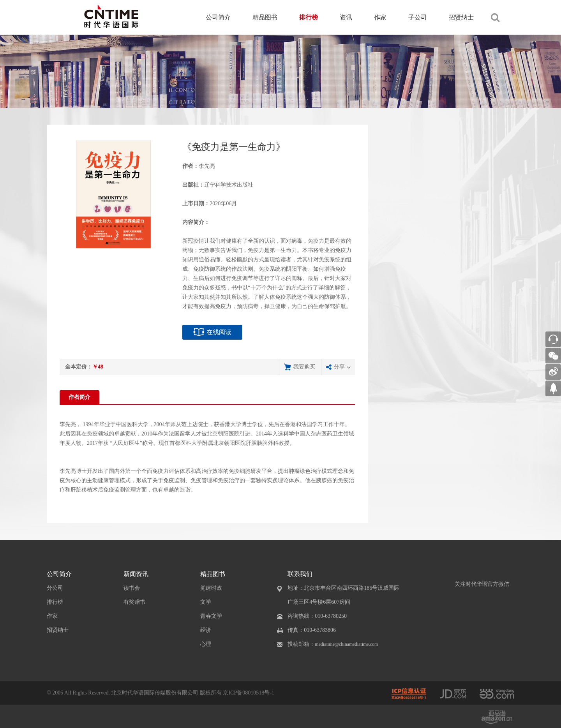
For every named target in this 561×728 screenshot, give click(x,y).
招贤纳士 (461, 17)
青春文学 (211, 616)
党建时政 (211, 588)
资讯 (346, 17)
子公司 (418, 17)
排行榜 (309, 17)
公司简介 (218, 17)
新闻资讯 (136, 574)
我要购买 (304, 367)
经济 (206, 630)
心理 (206, 644)
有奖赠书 (134, 602)
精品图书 (265, 17)
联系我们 (300, 574)
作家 (380, 17)
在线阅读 (219, 332)
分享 (339, 367)
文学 (206, 602)
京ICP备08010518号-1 (248, 693)
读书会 (132, 588)
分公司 (55, 588)
